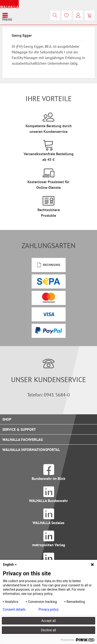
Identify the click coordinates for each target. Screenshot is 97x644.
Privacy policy (49, 609)
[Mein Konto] (78, 15)
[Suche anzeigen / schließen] (55, 15)
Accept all (48, 621)
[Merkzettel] (67, 15)
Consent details (14, 609)
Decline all (48, 630)
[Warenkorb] (90, 15)
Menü (7, 15)
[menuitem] (7, 15)
